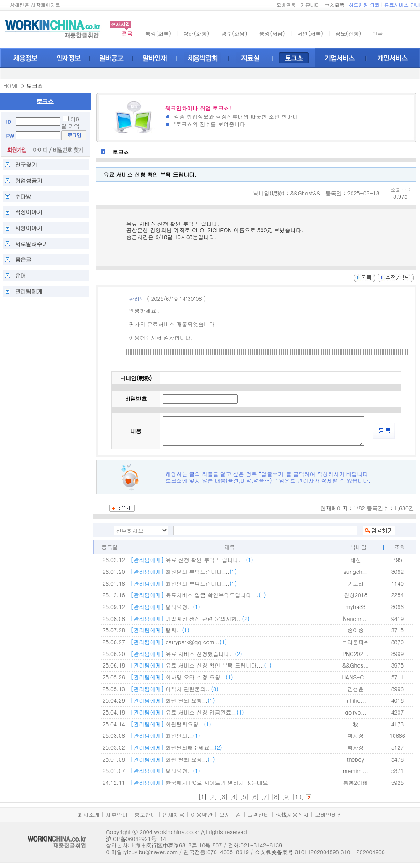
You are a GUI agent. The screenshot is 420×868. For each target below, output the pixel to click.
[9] (286, 797)
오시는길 (230, 814)
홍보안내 (145, 814)
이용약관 (202, 814)
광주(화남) (234, 33)
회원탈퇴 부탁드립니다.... (184, 571)
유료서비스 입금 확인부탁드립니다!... (198, 595)
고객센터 (258, 814)
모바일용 (286, 5)
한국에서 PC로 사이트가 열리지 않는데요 (199, 782)
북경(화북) (158, 33)
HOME (11, 86)
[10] (298, 797)
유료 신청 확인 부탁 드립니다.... (192, 560)
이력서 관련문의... (174, 689)
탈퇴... (160, 630)
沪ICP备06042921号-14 (136, 839)
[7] (265, 797)
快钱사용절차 (292, 814)
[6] (255, 797)
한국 (378, 33)
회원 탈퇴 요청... (173, 700)
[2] (213, 797)
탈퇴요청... (165, 607)
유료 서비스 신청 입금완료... (187, 712)
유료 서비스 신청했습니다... (186, 654)
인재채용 (173, 814)
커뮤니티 (310, 5)
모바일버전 (329, 814)
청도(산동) (348, 33)
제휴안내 (117, 814)
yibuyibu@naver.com (151, 852)
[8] (276, 797)
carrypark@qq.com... (179, 642)
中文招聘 (334, 5)
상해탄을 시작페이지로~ (37, 5)
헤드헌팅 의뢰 (364, 5)
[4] (234, 797)
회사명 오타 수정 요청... (182, 677)
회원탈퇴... (165, 735)
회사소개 (89, 814)
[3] (223, 797)
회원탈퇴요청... (171, 724)
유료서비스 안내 (402, 5)
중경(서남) (272, 33)
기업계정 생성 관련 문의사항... (190, 618)
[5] (244, 797)
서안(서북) (310, 33)
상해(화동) (196, 33)
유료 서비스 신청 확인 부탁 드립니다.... (201, 665)
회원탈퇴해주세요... (176, 747)
